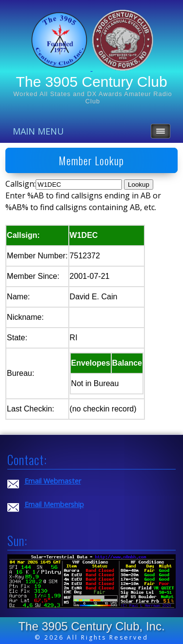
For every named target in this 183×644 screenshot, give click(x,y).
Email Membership (54, 504)
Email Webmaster (53, 481)
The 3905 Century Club (91, 82)
